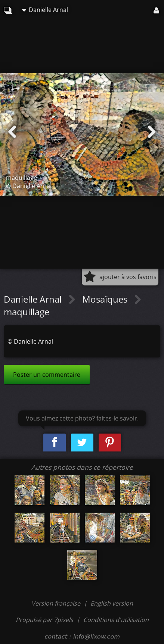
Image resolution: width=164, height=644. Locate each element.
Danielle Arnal (45, 10)
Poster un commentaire (47, 375)
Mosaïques (106, 299)
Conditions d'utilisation (116, 620)
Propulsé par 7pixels (44, 620)
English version (112, 603)
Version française (57, 603)
